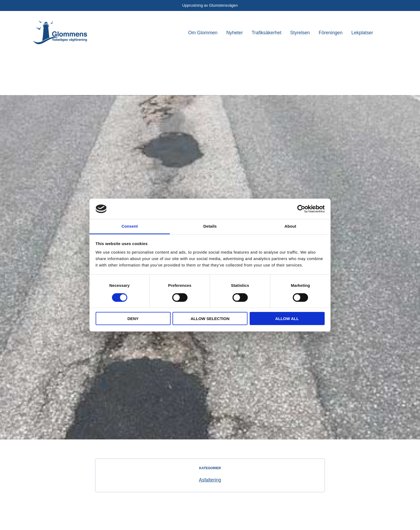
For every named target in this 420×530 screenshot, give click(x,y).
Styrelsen (300, 33)
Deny (133, 319)
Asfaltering (210, 480)
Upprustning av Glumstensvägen (210, 5)
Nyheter (235, 33)
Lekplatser (362, 33)
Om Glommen (203, 33)
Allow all (287, 319)
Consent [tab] (130, 226)
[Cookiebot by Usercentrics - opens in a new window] (301, 209)
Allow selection (210, 319)
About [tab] (290, 226)
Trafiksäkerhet (267, 33)
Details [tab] (210, 226)
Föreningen (331, 33)
